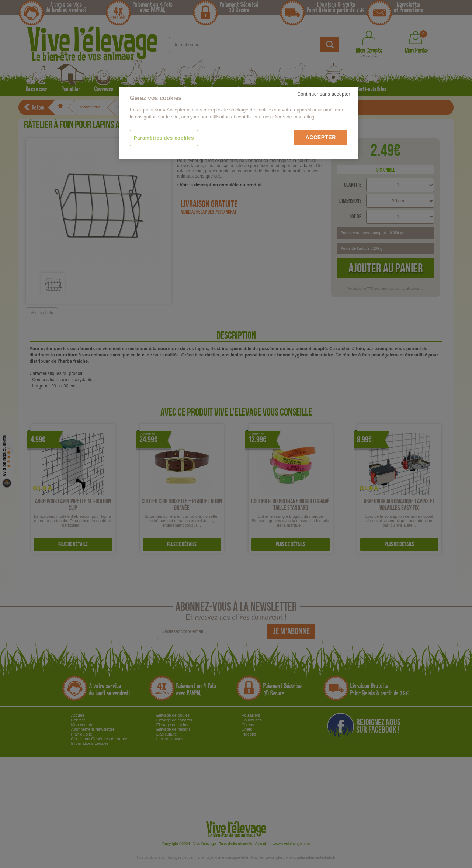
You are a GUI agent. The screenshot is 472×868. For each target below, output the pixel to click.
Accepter (321, 137)
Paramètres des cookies (164, 138)
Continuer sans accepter (324, 94)
